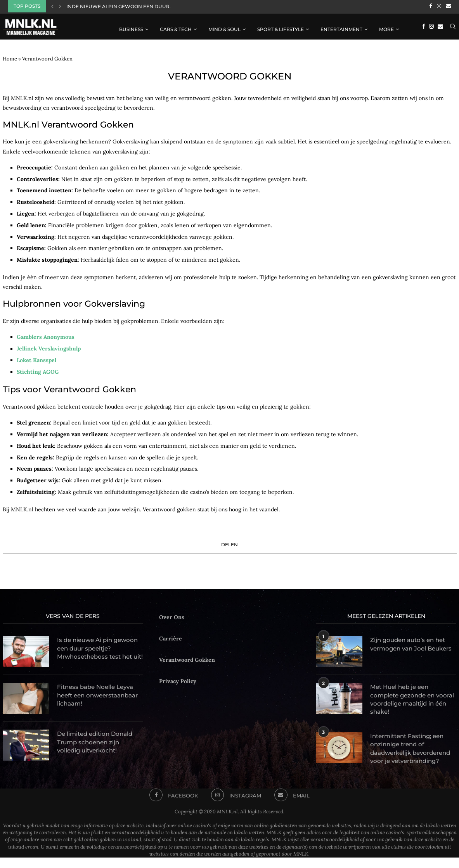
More (386, 28)
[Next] (60, 6)
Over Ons (172, 616)
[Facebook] (430, 6)
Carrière (171, 637)
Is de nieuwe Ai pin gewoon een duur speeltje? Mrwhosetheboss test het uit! (100, 652)
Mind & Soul (224, 28)
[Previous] (52, 6)
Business (131, 28)
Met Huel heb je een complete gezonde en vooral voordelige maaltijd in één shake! (411, 699)
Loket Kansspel (36, 359)
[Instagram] (439, 6)
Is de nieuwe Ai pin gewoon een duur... (120, 6)
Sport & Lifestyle (281, 28)
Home (10, 58)
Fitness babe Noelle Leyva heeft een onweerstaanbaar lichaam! (100, 698)
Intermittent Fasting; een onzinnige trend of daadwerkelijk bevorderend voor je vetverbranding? (410, 754)
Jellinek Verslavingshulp (49, 347)
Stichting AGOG (38, 371)
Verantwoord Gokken (187, 659)
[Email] (449, 6)
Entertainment (341, 28)
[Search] (453, 28)
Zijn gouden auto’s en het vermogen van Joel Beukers (411, 647)
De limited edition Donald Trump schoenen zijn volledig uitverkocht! (97, 745)
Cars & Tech (176, 28)
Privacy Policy (178, 680)
